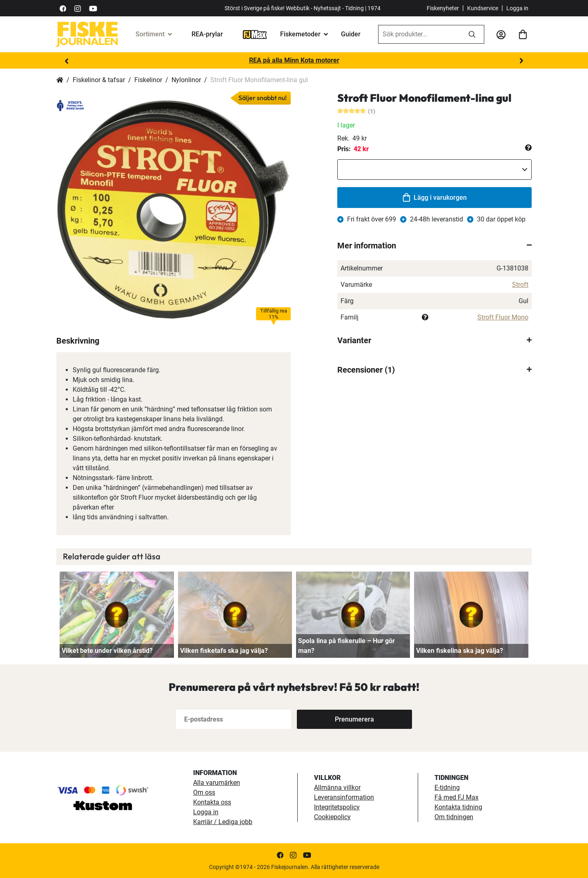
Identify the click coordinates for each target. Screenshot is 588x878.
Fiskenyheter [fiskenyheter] (443, 8)
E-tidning (447, 788)
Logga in (517, 8)
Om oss (204, 792)
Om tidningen (454, 817)
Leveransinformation (344, 797)
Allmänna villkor (337, 788)
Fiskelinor (148, 80)
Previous (67, 61)
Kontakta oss (212, 802)
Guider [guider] (351, 34)
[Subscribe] (354, 719)
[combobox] (419, 34)
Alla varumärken (217, 783)
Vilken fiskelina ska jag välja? (460, 651)
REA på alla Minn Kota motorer (294, 60)
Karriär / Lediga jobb (223, 822)
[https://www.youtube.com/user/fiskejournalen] (93, 8)
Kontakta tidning (458, 807)
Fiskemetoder (300, 34)
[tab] (434, 246)
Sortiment (150, 34)
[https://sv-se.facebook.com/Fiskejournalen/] (63, 8)
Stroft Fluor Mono (503, 317)
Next (521, 61)
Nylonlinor (186, 80)
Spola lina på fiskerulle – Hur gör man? (346, 646)
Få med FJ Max (457, 797)
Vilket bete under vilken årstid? (107, 651)
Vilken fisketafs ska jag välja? (224, 651)
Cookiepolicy (332, 817)
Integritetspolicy (337, 807)
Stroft (520, 285)
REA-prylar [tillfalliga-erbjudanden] (207, 34)
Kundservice (483, 8)
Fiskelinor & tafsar (99, 80)
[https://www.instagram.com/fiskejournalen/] (78, 8)
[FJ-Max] (255, 34)
